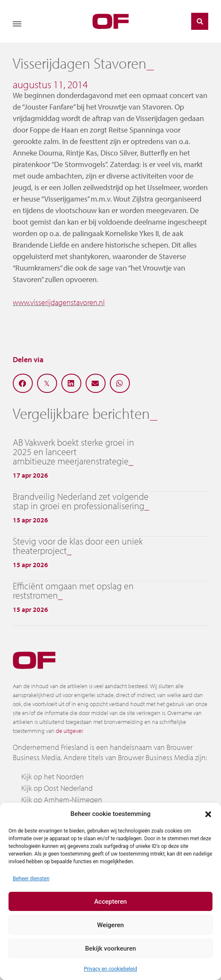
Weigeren (110, 925)
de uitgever (69, 731)
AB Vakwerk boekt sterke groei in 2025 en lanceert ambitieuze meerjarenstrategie (73, 452)
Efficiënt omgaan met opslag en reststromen (73, 591)
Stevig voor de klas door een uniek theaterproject (78, 546)
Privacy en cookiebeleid (110, 969)
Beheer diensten (31, 879)
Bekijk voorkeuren (111, 948)
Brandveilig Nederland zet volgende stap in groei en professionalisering (81, 501)
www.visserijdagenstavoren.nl (59, 302)
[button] (208, 814)
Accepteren (110, 902)
